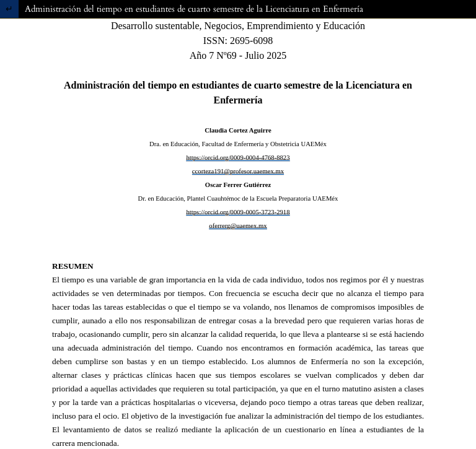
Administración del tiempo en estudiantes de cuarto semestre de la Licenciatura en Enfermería (194, 9)
